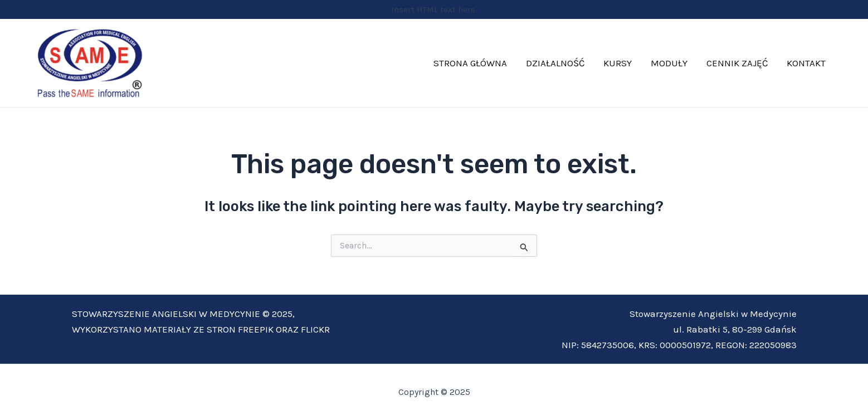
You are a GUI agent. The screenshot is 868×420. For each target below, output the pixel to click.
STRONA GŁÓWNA (470, 63)
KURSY (618, 63)
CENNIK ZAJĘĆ (737, 63)
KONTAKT (806, 63)
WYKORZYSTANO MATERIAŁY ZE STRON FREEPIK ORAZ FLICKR (201, 329)
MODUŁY (669, 63)
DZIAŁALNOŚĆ (555, 63)
